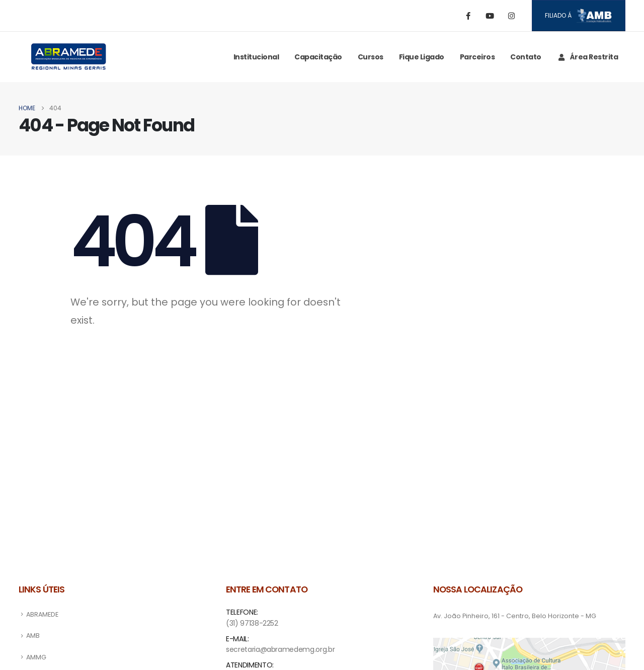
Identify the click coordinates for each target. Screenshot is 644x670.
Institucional (256, 57)
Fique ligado (422, 57)
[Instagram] (512, 16)
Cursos (371, 57)
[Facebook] (468, 16)
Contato (526, 57)
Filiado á (578, 16)
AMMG (36, 657)
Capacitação (318, 57)
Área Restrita (588, 57)
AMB (33, 636)
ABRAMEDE (42, 614)
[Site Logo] (69, 57)
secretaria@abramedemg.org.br (280, 649)
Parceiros (477, 57)
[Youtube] (490, 16)
